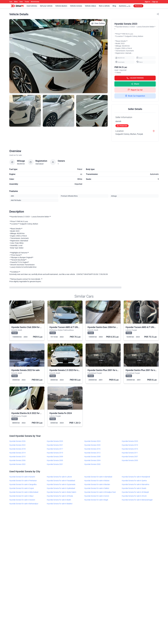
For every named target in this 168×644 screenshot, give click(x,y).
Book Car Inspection (135, 96)
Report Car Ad (135, 90)
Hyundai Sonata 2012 (92, 453)
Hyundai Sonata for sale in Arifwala (60, 496)
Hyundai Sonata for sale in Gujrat (22, 488)
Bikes (16, 2)
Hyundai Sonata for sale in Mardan (97, 484)
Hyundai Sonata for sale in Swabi (134, 488)
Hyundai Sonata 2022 (17, 445)
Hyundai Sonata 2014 (17, 453)
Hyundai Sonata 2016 (92, 449)
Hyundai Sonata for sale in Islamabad (98, 477)
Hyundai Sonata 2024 (92, 441)
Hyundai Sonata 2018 (17, 449)
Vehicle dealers (61, 6)
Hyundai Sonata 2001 (55, 464)
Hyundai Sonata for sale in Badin (59, 500)
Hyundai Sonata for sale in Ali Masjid (135, 492)
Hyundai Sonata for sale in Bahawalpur (24, 504)
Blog (114, 6)
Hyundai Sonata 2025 (55, 441)
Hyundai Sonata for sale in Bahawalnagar (137, 500)
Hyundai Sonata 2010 (17, 457)
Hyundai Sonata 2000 (92, 464)
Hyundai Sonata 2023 (130, 441)
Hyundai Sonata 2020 (92, 445)
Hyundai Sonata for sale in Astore (97, 496)
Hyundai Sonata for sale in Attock (134, 496)
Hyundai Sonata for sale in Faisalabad (61, 481)
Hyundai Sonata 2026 (17, 441)
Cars (11, 2)
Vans (21, 2)
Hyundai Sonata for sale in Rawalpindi (136, 477)
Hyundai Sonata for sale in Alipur (21, 496)
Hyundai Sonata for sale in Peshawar (23, 481)
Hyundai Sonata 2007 (130, 457)
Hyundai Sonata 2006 (17, 460)
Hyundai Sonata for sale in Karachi (22, 477)
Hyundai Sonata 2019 (130, 445)
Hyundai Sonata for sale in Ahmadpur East (100, 492)
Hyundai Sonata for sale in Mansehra (135, 484)
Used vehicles (32, 6)
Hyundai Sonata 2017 (55, 449)
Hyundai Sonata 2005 (55, 460)
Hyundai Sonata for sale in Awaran (22, 500)
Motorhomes (35, 2)
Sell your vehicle (46, 6)
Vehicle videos (90, 6)
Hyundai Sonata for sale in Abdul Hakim (61, 492)
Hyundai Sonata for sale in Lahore (59, 477)
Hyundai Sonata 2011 (130, 453)
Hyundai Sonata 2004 (92, 460)
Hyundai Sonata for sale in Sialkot (97, 488)
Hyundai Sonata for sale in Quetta (134, 481)
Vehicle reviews (76, 6)
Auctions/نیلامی (125, 6)
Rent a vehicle (104, 6)
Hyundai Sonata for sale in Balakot (60, 504)
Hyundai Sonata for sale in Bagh (96, 500)
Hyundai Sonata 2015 (130, 449)
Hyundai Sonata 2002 (17, 464)
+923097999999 (135, 78)
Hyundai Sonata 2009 (55, 457)
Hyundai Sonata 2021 (55, 445)
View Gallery (98, 23)
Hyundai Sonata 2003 (130, 460)
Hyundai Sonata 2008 (92, 457)
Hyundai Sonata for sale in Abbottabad (24, 492)
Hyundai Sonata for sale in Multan (97, 481)
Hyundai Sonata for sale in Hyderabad (61, 488)
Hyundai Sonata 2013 (55, 453)
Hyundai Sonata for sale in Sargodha (23, 484)
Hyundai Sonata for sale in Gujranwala (61, 484)
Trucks (27, 2)
